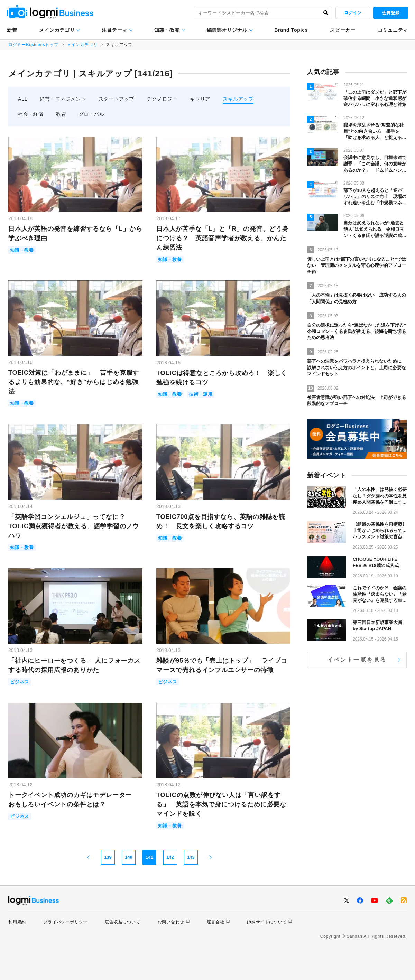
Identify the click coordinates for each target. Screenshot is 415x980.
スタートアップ (117, 99)
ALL (23, 99)
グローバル (92, 114)
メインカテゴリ (57, 30)
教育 (61, 114)
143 (191, 857)
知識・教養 (167, 30)
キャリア (200, 99)
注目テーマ (114, 30)
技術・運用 (201, 394)
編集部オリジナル (227, 30)
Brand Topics (291, 30)
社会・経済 (31, 114)
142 (170, 857)
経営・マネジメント (63, 99)
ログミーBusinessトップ (33, 45)
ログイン (353, 13)
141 (149, 857)
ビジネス (20, 682)
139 (108, 857)
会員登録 (391, 13)
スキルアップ (238, 99)
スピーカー (343, 30)
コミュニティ (393, 30)
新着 (12, 30)
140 (129, 857)
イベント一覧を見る (357, 660)
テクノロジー (162, 99)
